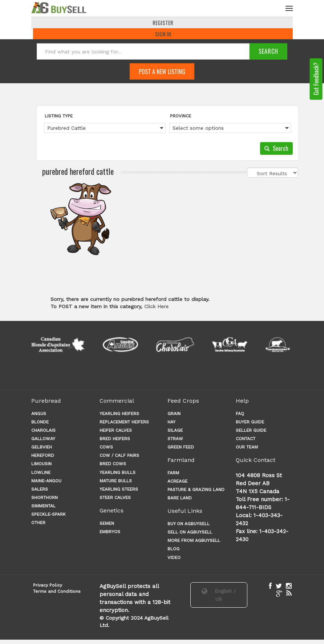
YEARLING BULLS (118, 472)
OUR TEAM (247, 447)
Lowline (41, 472)
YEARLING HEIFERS (119, 414)
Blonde (40, 422)
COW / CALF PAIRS (119, 456)
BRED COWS (113, 464)
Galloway (43, 439)
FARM (173, 473)
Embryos (110, 532)
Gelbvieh (42, 447)
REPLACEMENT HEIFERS (124, 422)
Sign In (163, 34)
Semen (107, 523)
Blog (173, 549)
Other (38, 523)
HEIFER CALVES (116, 430)
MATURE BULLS (116, 481)
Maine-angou (46, 481)
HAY (171, 422)
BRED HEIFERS (115, 439)
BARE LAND (180, 498)
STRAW (175, 439)
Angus (39, 414)
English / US (219, 595)
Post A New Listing (162, 72)
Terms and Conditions (57, 591)
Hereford (43, 456)
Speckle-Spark (48, 515)
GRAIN (174, 414)
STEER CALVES (115, 498)
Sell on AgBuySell (190, 532)
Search (276, 148)
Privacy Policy (48, 585)
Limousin (41, 464)
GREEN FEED (181, 447)
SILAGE (175, 430)
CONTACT (246, 439)
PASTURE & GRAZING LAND (196, 490)
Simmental (43, 506)
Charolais (43, 430)
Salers (40, 489)
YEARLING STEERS (119, 489)
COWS (106, 447)
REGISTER (163, 23)
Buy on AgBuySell (189, 524)
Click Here (156, 306)
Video (174, 558)
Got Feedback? (316, 79)
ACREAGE (177, 481)
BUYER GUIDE (250, 422)
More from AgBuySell (194, 541)
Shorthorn (44, 498)
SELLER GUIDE (251, 430)
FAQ (240, 414)
